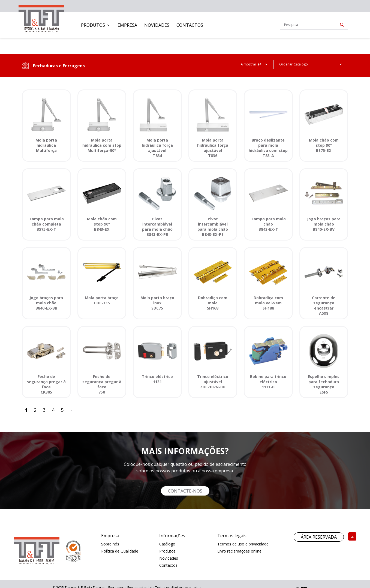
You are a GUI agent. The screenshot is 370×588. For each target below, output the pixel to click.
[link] (41, 18)
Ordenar (286, 64)
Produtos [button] (93, 25)
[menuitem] (96, 25)
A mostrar (249, 64)
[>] (71, 410)
